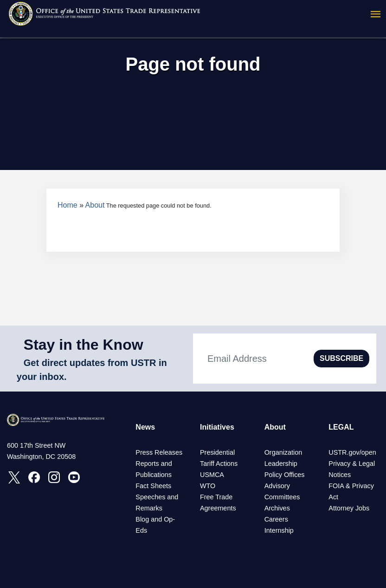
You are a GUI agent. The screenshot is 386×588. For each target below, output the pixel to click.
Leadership (281, 464)
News (145, 427)
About (95, 205)
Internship (279, 530)
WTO (208, 486)
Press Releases (159, 452)
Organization (283, 452)
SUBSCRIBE (341, 358)
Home (68, 205)
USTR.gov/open (352, 452)
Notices (340, 475)
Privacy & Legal (352, 464)
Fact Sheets (153, 486)
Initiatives (217, 427)
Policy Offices (285, 475)
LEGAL (341, 427)
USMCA (212, 475)
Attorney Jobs (349, 508)
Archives (277, 508)
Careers (276, 519)
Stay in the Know (84, 345)
